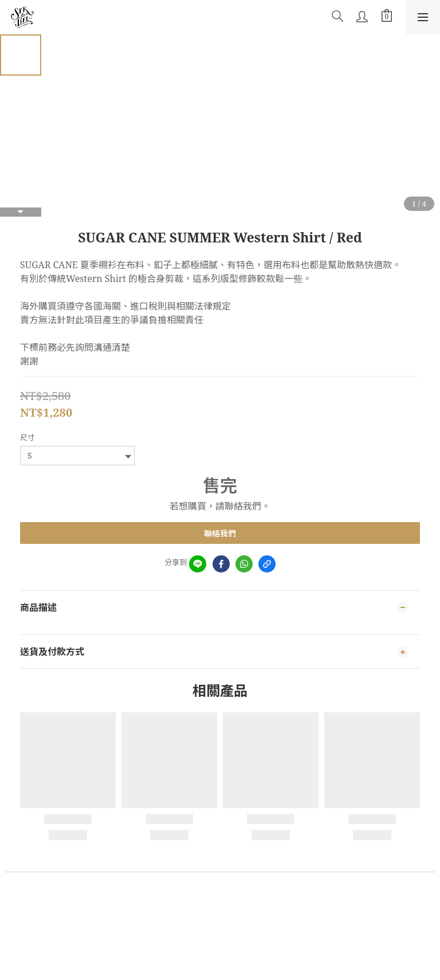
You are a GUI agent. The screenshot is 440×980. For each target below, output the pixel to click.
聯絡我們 (220, 533)
